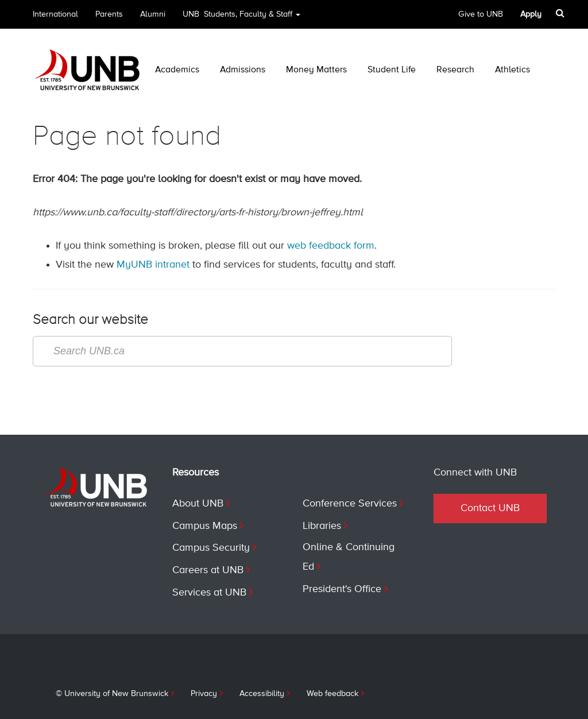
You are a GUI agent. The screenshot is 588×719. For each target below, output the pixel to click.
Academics (177, 70)
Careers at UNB (208, 570)
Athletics (512, 70)
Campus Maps (205, 526)
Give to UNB (481, 14)
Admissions (243, 70)
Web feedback (332, 694)
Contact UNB (490, 508)
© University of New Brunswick (112, 694)
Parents (109, 14)
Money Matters (316, 70)
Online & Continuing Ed (349, 557)
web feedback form (331, 246)
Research (455, 70)
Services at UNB (209, 593)
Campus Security (211, 548)
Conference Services (350, 504)
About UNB (198, 504)
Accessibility (262, 694)
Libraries (322, 526)
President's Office (342, 589)
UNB (241, 18)
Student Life (392, 70)
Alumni (153, 14)
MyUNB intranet (153, 265)
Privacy (204, 694)
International (55, 14)
